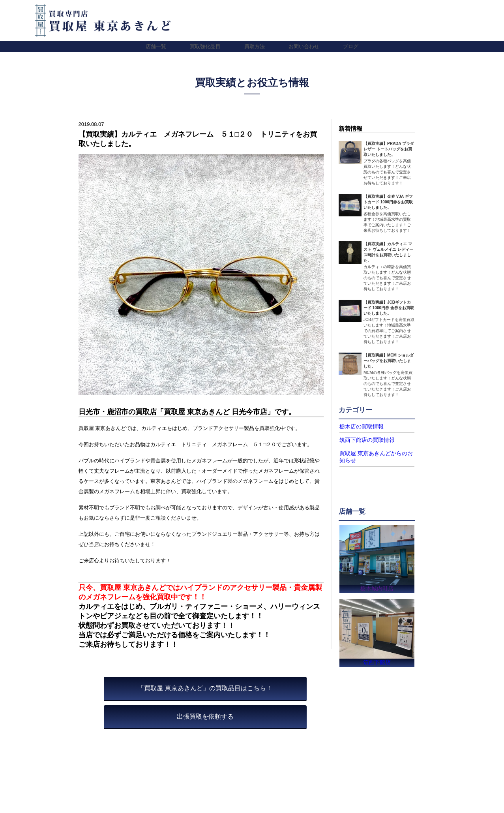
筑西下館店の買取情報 (363, 439)
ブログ (351, 46)
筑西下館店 (377, 662)
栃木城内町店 (377, 586)
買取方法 (255, 46)
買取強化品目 (205, 46)
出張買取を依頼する (205, 716)
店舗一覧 (156, 46)
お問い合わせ (304, 46)
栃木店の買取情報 (358, 426)
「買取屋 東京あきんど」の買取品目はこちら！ (205, 688)
